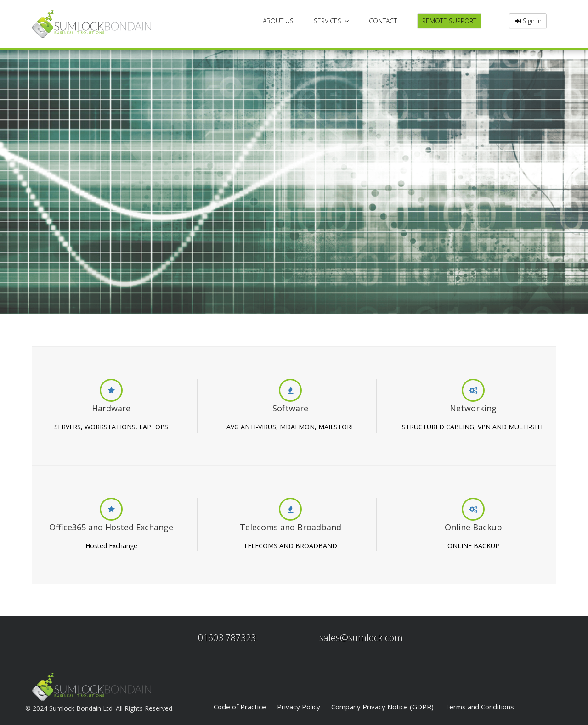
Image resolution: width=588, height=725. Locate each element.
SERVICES (331, 21)
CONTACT (383, 21)
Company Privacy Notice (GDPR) (382, 707)
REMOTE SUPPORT (449, 21)
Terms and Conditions (479, 707)
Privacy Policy (299, 707)
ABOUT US (278, 21)
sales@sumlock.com (361, 638)
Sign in (528, 21)
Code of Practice (240, 707)
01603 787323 (227, 638)
